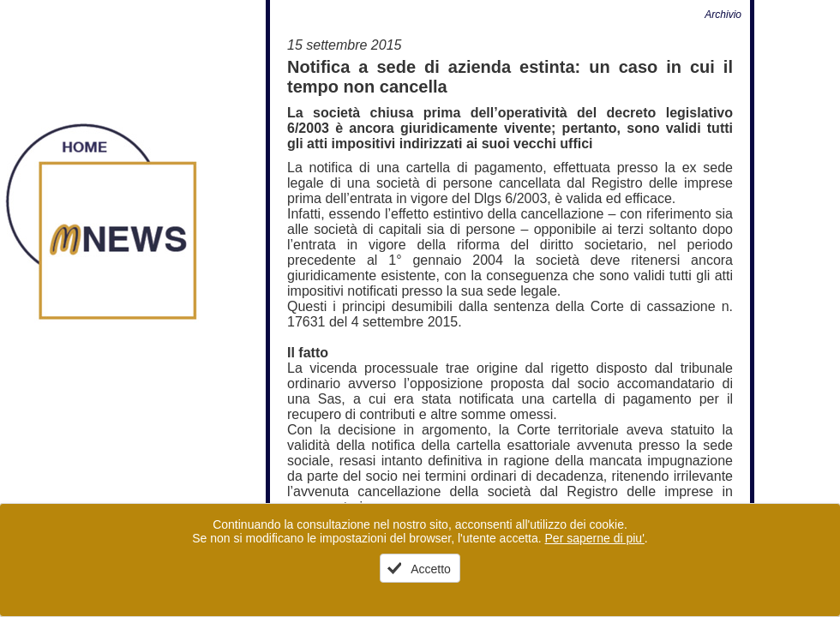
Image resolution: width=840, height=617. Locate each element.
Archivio (723, 15)
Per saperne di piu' (595, 538)
